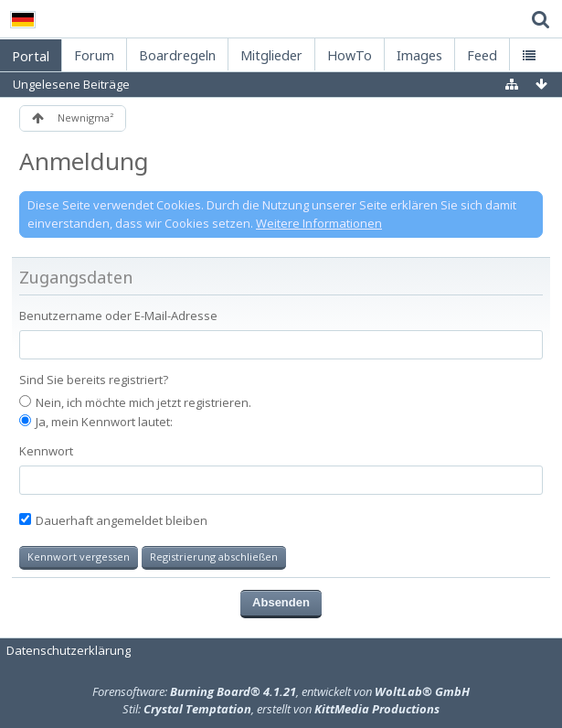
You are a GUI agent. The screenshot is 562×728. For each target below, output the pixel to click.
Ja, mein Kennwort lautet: (96, 422)
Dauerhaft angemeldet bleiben (113, 520)
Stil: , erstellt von (281, 709)
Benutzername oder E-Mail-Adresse (118, 316)
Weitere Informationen (319, 223)
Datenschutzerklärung (69, 650)
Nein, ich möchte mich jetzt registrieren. (135, 402)
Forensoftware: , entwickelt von (281, 691)
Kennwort (46, 451)
